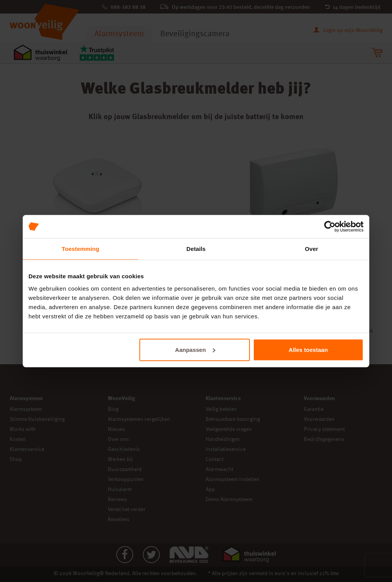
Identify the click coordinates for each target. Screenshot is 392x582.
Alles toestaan (308, 349)
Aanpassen (195, 349)
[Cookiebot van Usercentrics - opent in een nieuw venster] (330, 227)
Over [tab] (312, 249)
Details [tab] (196, 249)
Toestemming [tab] (80, 249)
